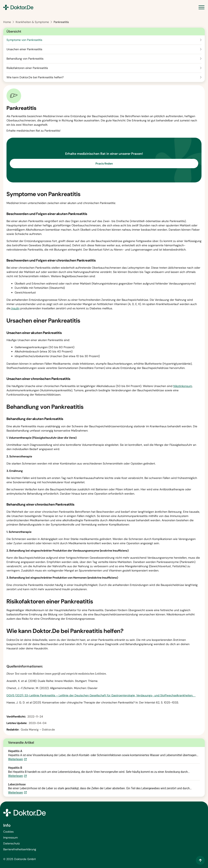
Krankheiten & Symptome (32, 22)
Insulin (15, 308)
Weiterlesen (18, 759)
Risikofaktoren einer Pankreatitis (27, 68)
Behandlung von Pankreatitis (25, 59)
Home (7, 22)
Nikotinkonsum (183, 386)
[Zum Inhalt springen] (200, 860)
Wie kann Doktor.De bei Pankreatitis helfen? (35, 77)
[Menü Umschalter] (201, 7)
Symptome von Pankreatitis (24, 40)
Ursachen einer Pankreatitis (24, 49)
